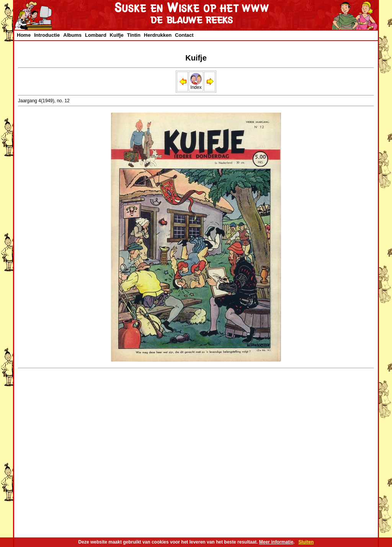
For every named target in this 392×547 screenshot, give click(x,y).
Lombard (96, 35)
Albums (72, 35)
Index (196, 85)
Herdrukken (158, 35)
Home (24, 35)
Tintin (134, 35)
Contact (184, 35)
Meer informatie (276, 542)
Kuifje (117, 35)
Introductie (47, 35)
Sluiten (306, 542)
